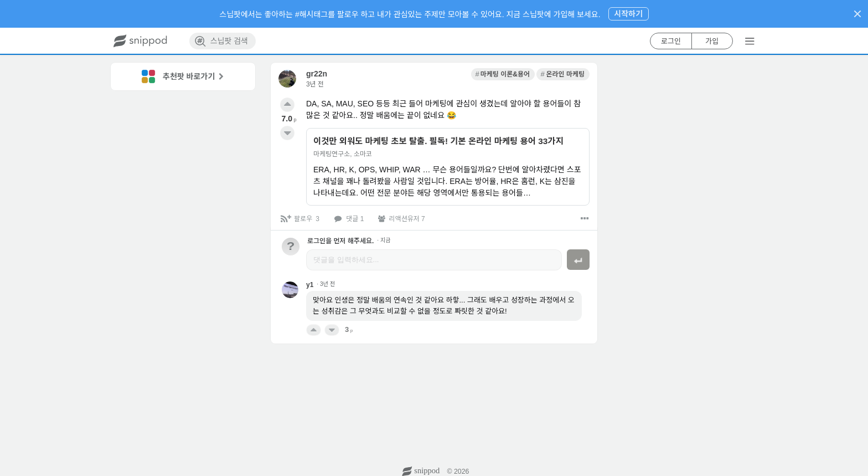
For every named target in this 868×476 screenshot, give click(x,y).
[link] (503, 74)
